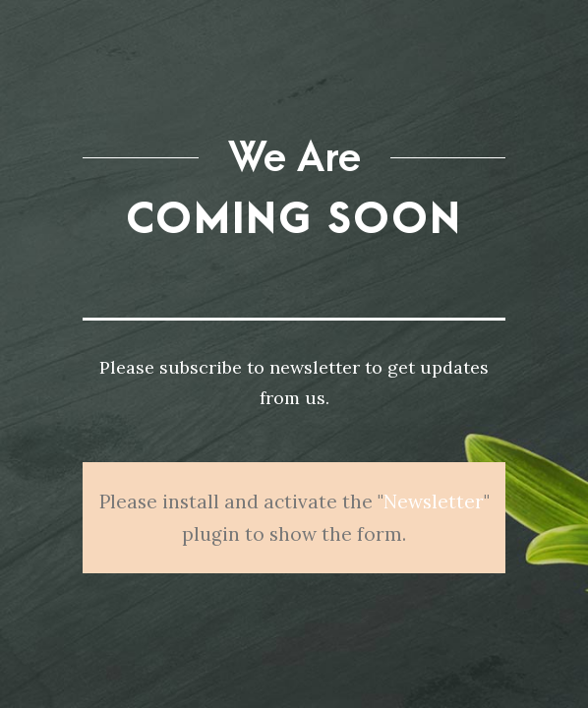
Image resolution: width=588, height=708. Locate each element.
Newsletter (434, 485)
